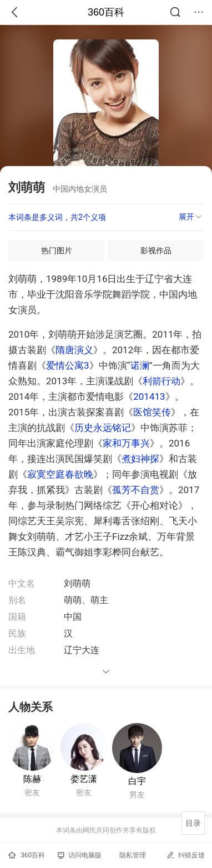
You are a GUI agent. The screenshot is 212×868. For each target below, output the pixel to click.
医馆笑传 (152, 412)
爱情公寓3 (68, 365)
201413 (149, 397)
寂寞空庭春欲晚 (60, 474)
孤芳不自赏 (136, 490)
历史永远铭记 (103, 428)
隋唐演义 (74, 350)
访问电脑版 (80, 855)
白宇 (137, 781)
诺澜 (140, 365)
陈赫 (32, 779)
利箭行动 (161, 381)
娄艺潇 (84, 779)
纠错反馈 (186, 855)
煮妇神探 (140, 459)
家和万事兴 (126, 443)
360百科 (106, 12)
